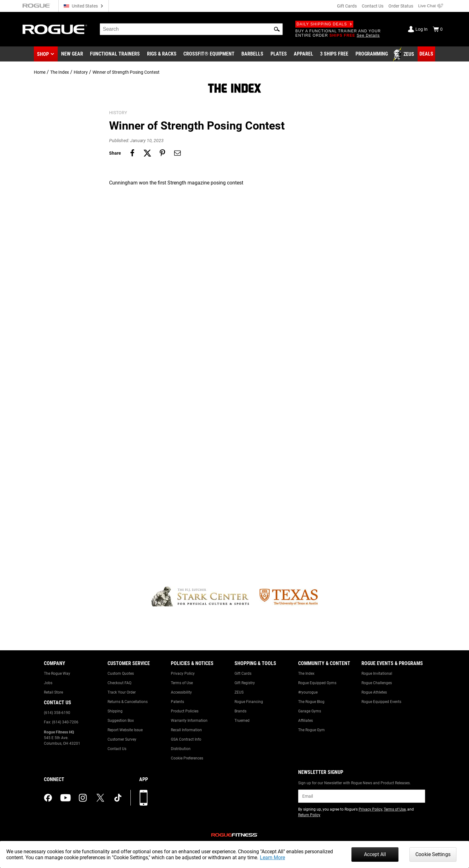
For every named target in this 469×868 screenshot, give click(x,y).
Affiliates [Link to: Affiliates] (306, 721)
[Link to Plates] (279, 54)
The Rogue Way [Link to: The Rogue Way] (57, 674)
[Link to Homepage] (55, 29)
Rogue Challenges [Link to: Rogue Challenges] (377, 683)
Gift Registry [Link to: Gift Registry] (245, 683)
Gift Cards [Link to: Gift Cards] (243, 674)
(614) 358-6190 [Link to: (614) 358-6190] (57, 713)
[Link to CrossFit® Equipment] (209, 54)
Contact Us (373, 6)
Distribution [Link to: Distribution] (181, 749)
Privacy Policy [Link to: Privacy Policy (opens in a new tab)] (370, 809)
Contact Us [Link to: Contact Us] (117, 749)
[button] (277, 29)
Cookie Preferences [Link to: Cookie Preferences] (187, 758)
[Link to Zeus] (404, 54)
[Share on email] (177, 153)
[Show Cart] (438, 29)
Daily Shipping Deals (324, 24)
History (81, 72)
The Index (60, 72)
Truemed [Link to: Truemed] (242, 721)
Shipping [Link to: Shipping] (115, 711)
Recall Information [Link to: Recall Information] (186, 730)
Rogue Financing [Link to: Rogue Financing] (249, 702)
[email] (362, 796)
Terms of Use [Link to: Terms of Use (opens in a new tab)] (395, 809)
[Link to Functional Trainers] (115, 54)
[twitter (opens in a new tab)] (100, 798)
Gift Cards (347, 6)
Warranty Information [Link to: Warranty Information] (189, 721)
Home (40, 72)
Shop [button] (43, 54)
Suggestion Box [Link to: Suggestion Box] (121, 721)
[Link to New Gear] (72, 54)
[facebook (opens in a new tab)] (48, 798)
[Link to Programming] (372, 54)
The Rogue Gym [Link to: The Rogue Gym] (311, 730)
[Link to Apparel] (303, 54)
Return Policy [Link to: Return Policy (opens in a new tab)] (309, 815)
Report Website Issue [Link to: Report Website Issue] (125, 730)
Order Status (401, 6)
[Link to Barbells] (252, 54)
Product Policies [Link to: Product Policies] (185, 711)
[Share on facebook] (132, 153)
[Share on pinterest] (162, 153)
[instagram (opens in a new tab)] (83, 798)
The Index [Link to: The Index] (306, 674)
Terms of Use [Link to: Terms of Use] (182, 683)
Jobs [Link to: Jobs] (48, 683)
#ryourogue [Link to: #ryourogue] (308, 692)
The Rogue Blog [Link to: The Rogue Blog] (311, 702)
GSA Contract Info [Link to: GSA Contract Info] (186, 739)
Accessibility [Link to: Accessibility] (181, 692)
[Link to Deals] (426, 54)
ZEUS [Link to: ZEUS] (239, 692)
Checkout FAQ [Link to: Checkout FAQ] (119, 683)
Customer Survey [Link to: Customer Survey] (122, 739)
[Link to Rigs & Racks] (162, 54)
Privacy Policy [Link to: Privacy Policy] (183, 674)
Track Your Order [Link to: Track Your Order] (122, 692)
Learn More (272, 857)
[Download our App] (144, 798)
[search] (191, 29)
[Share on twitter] (147, 153)
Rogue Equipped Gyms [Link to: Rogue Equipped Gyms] (317, 683)
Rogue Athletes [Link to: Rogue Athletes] (374, 692)
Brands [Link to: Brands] (240, 711)
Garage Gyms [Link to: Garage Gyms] (310, 711)
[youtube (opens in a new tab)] (66, 798)
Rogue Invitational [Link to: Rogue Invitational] (377, 674)
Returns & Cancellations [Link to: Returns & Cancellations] (128, 702)
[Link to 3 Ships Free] (334, 54)
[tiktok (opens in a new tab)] (118, 798)
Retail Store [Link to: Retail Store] (53, 692)
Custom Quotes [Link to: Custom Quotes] (121, 674)
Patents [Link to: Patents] (177, 702)
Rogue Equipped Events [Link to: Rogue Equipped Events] (381, 702)
